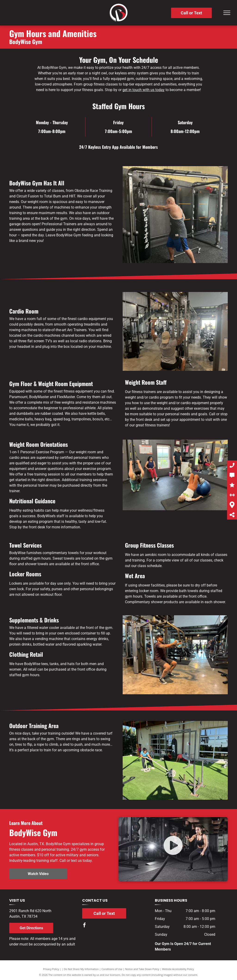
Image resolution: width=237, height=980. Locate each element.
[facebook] (84, 926)
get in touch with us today (143, 90)
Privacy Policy (51, 969)
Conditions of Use (112, 969)
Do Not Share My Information (81, 969)
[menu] (227, 13)
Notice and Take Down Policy (142, 969)
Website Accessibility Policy (178, 969)
